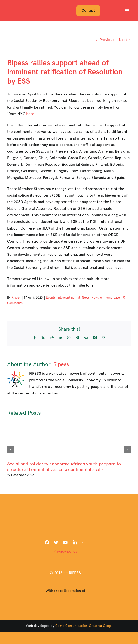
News (86, 298)
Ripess (16, 298)
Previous (107, 40)
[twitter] (56, 542)
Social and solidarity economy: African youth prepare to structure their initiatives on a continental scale (64, 467)
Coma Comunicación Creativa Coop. (84, 626)
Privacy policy (65, 552)
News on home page (106, 298)
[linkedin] (75, 542)
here (30, 114)
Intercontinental (69, 298)
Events (51, 298)
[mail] (84, 542)
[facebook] (47, 542)
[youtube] (65, 542)
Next (123, 40)
